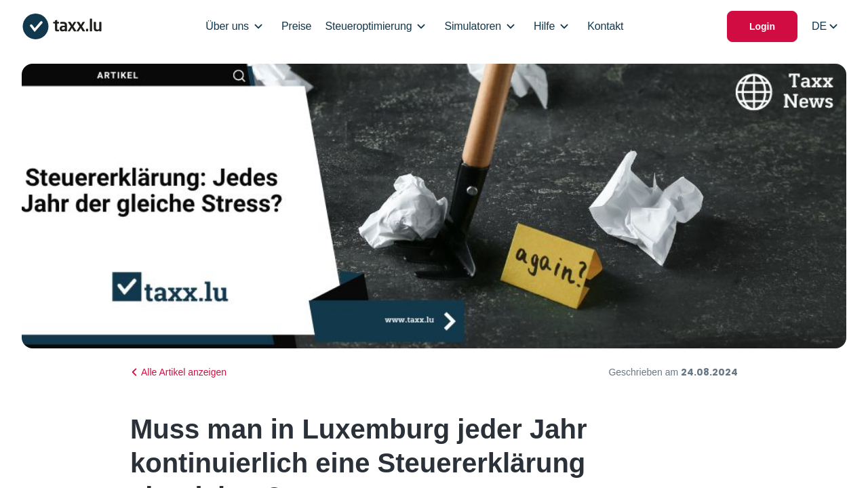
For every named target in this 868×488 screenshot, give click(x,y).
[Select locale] (825, 26)
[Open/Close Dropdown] (258, 26)
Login (762, 26)
